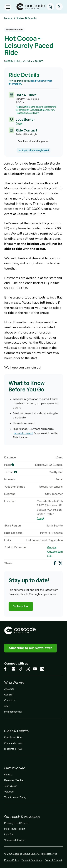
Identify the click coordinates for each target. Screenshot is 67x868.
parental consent (23, 433)
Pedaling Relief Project (16, 823)
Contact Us (10, 700)
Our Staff (9, 695)
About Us (9, 689)
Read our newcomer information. (30, 82)
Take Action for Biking (15, 797)
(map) (19, 124)
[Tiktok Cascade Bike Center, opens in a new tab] (21, 669)
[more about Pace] (13, 465)
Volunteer (9, 792)
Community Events (14, 743)
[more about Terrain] (15, 472)
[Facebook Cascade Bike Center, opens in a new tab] (6, 669)
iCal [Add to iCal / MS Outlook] (49, 556)
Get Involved (15, 768)
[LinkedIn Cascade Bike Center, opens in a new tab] (42, 669)
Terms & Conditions (32, 860)
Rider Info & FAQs (13, 749)
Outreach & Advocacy (22, 817)
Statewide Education (15, 840)
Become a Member (14, 780)
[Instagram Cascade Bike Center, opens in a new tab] (28, 669)
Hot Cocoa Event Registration (44, 540)
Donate (8, 775)
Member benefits (13, 712)
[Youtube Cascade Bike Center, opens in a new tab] (35, 669)
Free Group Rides (13, 738)
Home (8, 18)
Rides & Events (27, 18)
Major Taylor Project (15, 829)
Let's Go (9, 835)
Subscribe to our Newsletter (30, 648)
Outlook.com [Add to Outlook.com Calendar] (55, 552)
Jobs (7, 706)
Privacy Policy (12, 860)
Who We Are (14, 682)
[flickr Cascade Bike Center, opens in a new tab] (14, 669)
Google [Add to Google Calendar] (52, 547)
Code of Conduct (53, 860)
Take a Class (11, 786)
